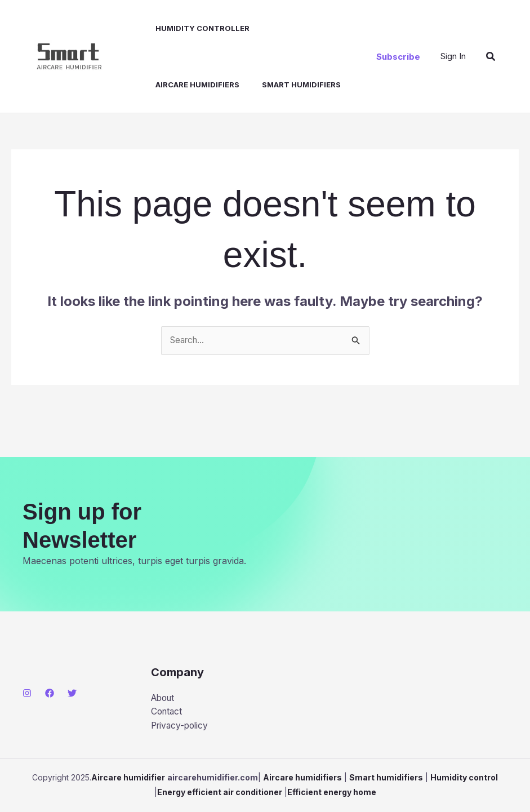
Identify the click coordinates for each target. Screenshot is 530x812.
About (164, 698)
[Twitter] (72, 693)
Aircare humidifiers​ (301, 28)
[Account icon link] (453, 56)
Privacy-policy (181, 727)
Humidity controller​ (194, 28)
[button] (398, 57)
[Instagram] (27, 693)
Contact (168, 713)
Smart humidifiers (186, 85)
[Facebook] (50, 693)
